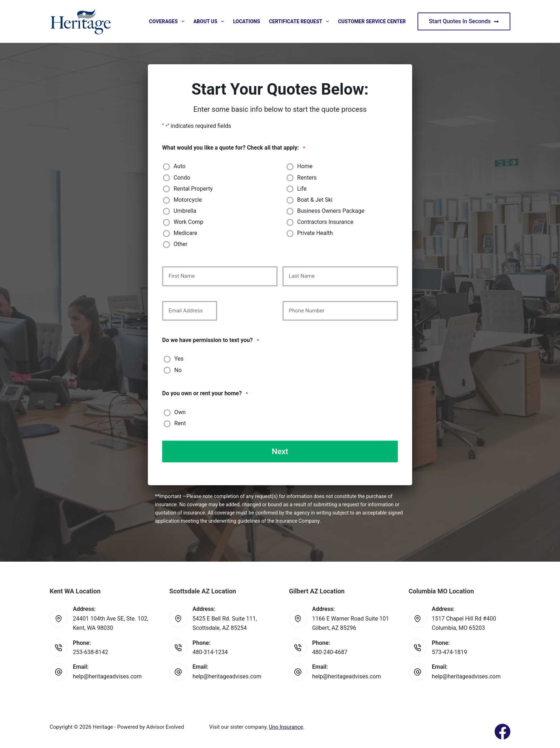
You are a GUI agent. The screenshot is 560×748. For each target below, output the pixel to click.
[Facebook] (502, 731)
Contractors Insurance (325, 222)
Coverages (168, 21)
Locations (246, 21)
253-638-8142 (91, 652)
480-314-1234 (210, 652)
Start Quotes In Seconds (464, 21)
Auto (179, 166)
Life (302, 189)
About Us (210, 21)
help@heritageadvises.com (107, 676)
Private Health (315, 233)
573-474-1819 (449, 652)
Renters (307, 178)
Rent (180, 423)
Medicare (185, 233)
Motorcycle (188, 200)
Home (305, 166)
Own (180, 412)
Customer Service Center (372, 21)
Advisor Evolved (165, 727)
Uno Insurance (286, 727)
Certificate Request (300, 21)
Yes (179, 359)
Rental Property (193, 189)
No (178, 370)
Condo (182, 178)
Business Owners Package (331, 211)
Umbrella (185, 211)
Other (181, 244)
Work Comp (188, 222)
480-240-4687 (330, 652)
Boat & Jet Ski (315, 200)
